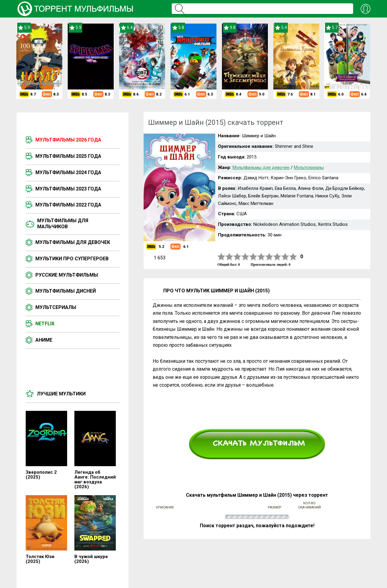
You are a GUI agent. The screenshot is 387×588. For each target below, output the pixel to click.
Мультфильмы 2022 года (68, 205)
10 (293, 257)
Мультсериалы (56, 307)
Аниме (44, 340)
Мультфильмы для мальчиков (63, 224)
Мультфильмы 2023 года (68, 189)
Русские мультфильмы (67, 275)
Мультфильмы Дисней (66, 291)
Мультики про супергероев (72, 259)
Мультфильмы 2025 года (68, 156)
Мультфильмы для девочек (73, 242)
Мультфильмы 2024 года (68, 172)
